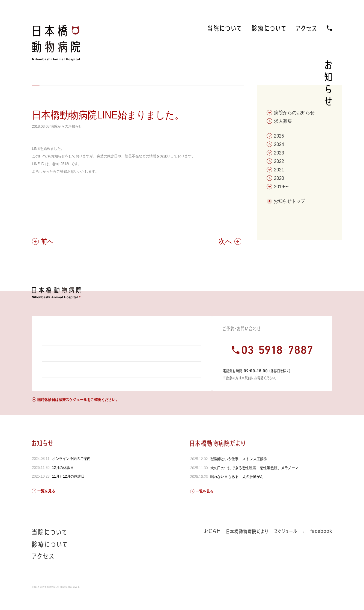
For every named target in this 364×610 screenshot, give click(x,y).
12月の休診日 (63, 482)
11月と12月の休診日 (68, 491)
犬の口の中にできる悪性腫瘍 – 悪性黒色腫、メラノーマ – (256, 483)
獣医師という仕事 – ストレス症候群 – (240, 474)
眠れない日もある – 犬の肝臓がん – (238, 491)
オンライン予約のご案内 (71, 473)
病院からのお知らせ (66, 126)
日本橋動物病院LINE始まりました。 (108, 115)
